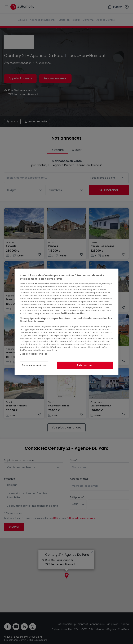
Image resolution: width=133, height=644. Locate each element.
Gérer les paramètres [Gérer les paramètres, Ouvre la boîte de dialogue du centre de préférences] (34, 365)
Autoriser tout (85, 365)
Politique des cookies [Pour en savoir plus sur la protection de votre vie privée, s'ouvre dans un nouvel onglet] (73, 313)
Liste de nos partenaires (34, 354)
